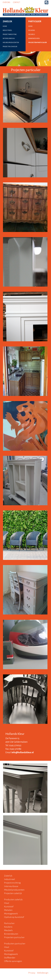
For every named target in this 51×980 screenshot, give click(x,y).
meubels (32, 34)
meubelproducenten (11, 43)
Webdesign (43, 973)
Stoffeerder (10, 958)
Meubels (8, 930)
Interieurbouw (11, 886)
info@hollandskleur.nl (23, 753)
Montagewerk (11, 914)
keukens (32, 30)
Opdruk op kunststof (14, 917)
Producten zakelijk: (14, 900)
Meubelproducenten (14, 890)
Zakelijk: (8, 876)
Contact (17, 2)
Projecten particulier (14, 937)
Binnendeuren (11, 934)
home (5, 26)
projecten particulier (38, 43)
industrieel (7, 30)
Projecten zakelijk (13, 893)
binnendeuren (34, 38)
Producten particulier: (15, 944)
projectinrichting (10, 34)
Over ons (6, 2)
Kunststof (9, 907)
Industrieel (10, 879)
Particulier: (10, 923)
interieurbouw (9, 38)
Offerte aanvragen (13, 961)
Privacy (32, 973)
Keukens (8, 927)
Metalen (8, 910)
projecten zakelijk (10, 47)
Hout (7, 903)
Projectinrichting (12, 883)
